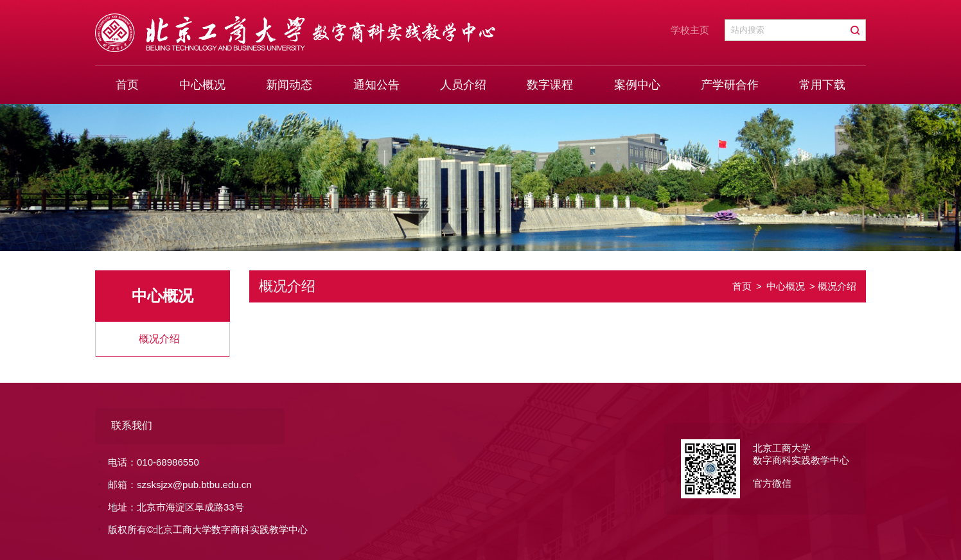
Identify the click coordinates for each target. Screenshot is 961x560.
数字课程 (550, 85)
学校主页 (690, 30)
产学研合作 (730, 85)
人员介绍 (463, 85)
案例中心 (637, 85)
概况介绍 (159, 339)
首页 (127, 85)
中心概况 (202, 85)
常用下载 (822, 85)
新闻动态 (289, 85)
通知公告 (376, 85)
